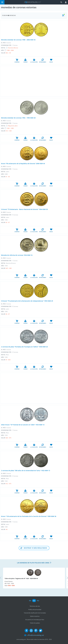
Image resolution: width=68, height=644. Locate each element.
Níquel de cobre (13, 126)
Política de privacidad (35, 609)
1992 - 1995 (10, 128)
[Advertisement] (34, 81)
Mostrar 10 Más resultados (35, 548)
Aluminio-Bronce (13, 48)
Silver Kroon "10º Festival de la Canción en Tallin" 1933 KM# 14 (23, 425)
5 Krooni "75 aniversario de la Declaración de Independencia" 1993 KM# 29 (27, 301)
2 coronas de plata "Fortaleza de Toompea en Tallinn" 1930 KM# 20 (24, 347)
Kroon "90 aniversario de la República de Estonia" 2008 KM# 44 (23, 164)
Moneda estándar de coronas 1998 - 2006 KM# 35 (18, 40)
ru (38, 601)
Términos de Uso (35, 606)
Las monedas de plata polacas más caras (33, 563)
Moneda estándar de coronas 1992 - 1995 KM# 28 (18, 118)
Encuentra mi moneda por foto (35, 620)
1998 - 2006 (10, 50)
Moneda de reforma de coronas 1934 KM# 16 (17, 255)
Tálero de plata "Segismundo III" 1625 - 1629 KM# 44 (21, 578)
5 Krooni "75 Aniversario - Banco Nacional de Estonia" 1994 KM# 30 (24, 209)
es (34, 601)
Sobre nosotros (35, 616)
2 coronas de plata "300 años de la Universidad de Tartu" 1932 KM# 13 (26, 471)
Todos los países (35, 623)
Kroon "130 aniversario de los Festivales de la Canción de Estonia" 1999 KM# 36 (29, 516)
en (30, 601)
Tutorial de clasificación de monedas (35, 613)
